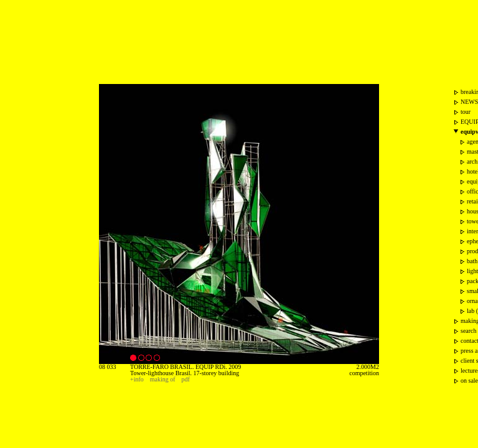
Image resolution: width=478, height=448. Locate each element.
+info (137, 379)
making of (163, 379)
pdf (186, 379)
